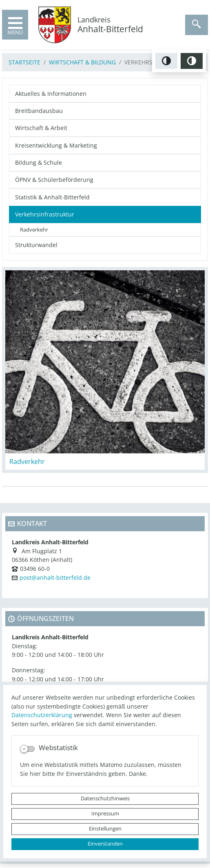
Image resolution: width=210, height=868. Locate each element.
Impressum (105, 814)
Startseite (24, 62)
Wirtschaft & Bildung (82, 62)
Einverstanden (105, 844)
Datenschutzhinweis (105, 798)
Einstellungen (105, 829)
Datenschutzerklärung (42, 715)
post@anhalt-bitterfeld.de (55, 578)
